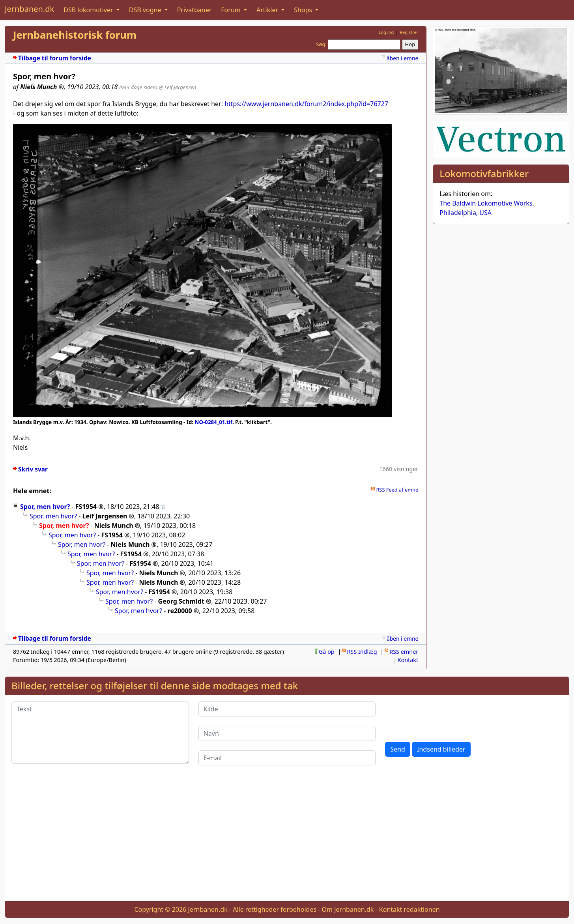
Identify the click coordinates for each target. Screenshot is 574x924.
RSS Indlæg (362, 652)
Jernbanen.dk (29, 9)
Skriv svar (33, 469)
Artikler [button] (268, 10)
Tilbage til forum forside (55, 58)
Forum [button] (232, 10)
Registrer (409, 32)
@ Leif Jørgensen (178, 87)
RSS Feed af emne (397, 490)
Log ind (386, 32)
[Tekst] (100, 733)
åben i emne (402, 58)
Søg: (321, 44)
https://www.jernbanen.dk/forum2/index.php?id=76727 (306, 104)
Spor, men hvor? (45, 507)
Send (398, 749)
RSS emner (404, 652)
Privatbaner (194, 10)
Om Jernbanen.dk (348, 909)
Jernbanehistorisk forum (75, 35)
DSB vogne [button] (146, 10)
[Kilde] (287, 709)
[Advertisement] (287, 840)
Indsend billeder (441, 749)
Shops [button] (304, 10)
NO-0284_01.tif (214, 422)
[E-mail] (287, 758)
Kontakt (408, 660)
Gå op (327, 652)
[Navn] (287, 733)
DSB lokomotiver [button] (89, 10)
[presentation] (445, 717)
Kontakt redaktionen (409, 909)
